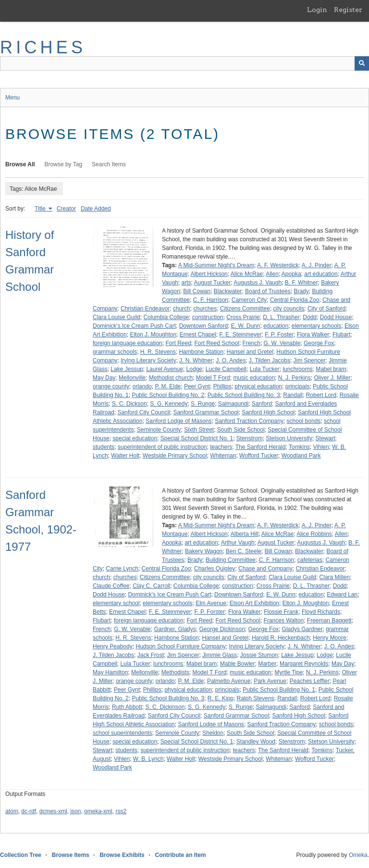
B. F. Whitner (301, 283)
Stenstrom (250, 438)
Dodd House (336, 317)
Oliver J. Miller (332, 378)
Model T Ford (213, 378)
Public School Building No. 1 (279, 690)
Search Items (109, 164)
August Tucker (213, 283)
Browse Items (71, 855)
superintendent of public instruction (162, 447)
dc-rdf (29, 811)
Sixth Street (199, 430)
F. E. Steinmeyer (241, 335)
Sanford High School (268, 412)
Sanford (262, 404)
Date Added (96, 209)
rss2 (121, 811)
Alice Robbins (314, 534)
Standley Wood (256, 742)
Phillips (222, 386)
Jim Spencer (310, 360)
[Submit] (362, 63)
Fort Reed (178, 343)
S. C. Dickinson (165, 707)
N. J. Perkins (295, 378)
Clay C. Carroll (151, 586)
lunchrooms (297, 369)
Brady (301, 291)
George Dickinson (222, 629)
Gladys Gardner (302, 629)
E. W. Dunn (246, 326)
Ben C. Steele (244, 551)
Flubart (341, 335)
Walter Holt (125, 456)
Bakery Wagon (204, 551)
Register (348, 10)
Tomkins (299, 447)
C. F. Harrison (211, 300)
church (182, 309)
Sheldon (213, 733)
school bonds (304, 421)
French (252, 343)
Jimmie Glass (220, 655)
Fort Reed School (217, 343)
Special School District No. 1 (197, 438)
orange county (111, 386)
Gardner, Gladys (175, 629)
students (104, 447)
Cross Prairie (243, 317)
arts (186, 283)
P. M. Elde (168, 386)
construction (208, 317)
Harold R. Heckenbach (281, 638)
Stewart (326, 438)
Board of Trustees (268, 291)
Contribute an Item (180, 855)
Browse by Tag (64, 164)
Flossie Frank (281, 612)
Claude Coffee (111, 586)
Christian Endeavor (145, 309)
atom (12, 811)
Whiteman (223, 456)
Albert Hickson (209, 274)
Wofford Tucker (259, 456)
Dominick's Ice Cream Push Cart (134, 326)
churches (205, 309)
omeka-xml (98, 811)
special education (135, 438)
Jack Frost (151, 655)
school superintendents (122, 733)
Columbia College (166, 317)
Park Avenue (270, 681)
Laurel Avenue (165, 369)
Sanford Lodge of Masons (178, 421)
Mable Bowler (238, 664)
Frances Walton (284, 620)
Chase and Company (265, 569)
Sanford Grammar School (206, 412)
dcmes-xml (53, 811)
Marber (267, 664)
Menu (12, 98)
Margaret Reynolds (304, 664)
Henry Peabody (113, 646)
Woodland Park (301, 456)
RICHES (43, 47)
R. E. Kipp (221, 698)
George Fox (319, 343)
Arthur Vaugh (238, 543)
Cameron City (249, 300)
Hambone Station (201, 352)
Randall (293, 395)
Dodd (310, 317)
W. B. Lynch (148, 759)
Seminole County (159, 430)
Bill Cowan (197, 291)
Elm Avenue (211, 603)
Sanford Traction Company (249, 421)
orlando (142, 386)
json (75, 811)
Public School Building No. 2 (168, 395)
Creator (66, 209)
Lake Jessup (127, 369)
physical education (258, 386)
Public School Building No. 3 (244, 395)
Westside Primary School (175, 456)
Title (41, 209)
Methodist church (171, 378)
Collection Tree (21, 855)
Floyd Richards (321, 612)
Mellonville (132, 378)
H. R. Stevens (158, 352)
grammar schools (115, 352)
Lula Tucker (265, 369)
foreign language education (128, 343)
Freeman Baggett (329, 620)
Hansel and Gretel (250, 352)
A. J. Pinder (317, 265)
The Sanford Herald (261, 447)
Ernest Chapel (198, 335)
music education (254, 378)
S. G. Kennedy (169, 404)
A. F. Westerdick (278, 265)
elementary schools (316, 326)
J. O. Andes (231, 360)
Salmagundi (233, 404)
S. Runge (203, 404)
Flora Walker (313, 335)
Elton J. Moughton (153, 335)
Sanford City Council (143, 412)
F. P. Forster (209, 612)
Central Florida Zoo (295, 300)
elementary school (116, 603)
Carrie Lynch (122, 569)
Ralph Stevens (256, 698)
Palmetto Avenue (229, 681)
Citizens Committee (245, 309)
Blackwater (228, 291)
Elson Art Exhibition (254, 603)
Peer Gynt (197, 386)
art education (321, 274)
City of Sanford (326, 309)
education (276, 326)
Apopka (291, 274)
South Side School (241, 430)
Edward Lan (342, 595)
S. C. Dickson (129, 404)
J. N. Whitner (196, 360)
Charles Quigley (215, 569)
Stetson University (289, 438)
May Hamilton (110, 672)
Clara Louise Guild (117, 317)
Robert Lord (321, 395)
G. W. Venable (282, 343)
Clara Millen (335, 577)
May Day (104, 378)
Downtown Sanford (203, 326)
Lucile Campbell (226, 369)
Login (317, 10)
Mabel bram (331, 369)
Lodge (194, 369)
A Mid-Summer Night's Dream (216, 265)
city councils (289, 309)
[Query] (184, 63)
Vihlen (321, 447)
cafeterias (310, 560)
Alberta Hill (245, 534)
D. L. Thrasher (281, 317)
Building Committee (231, 560)
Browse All (20, 164)
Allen (272, 274)
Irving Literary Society (148, 360)
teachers (221, 447)
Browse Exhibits (122, 855)
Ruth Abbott (127, 707)
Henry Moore (329, 638)
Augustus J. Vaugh (258, 283)
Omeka (358, 855)
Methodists (175, 672)
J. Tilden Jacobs (270, 360)
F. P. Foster (279, 335)
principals (298, 386)
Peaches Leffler (310, 681)
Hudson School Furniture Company (180, 646)
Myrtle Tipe (289, 672)
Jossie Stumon (259, 655)
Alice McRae (247, 274)
